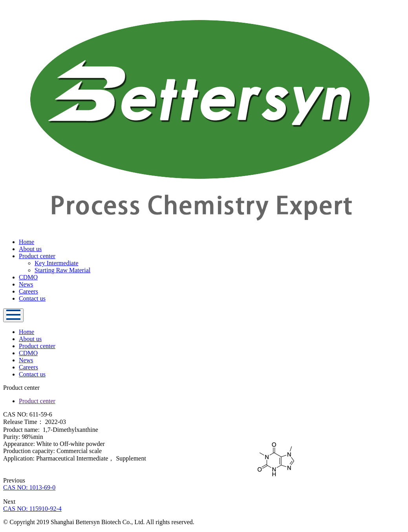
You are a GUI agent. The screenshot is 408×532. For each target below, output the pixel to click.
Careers (28, 291)
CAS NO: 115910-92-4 (32, 509)
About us (30, 249)
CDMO (28, 277)
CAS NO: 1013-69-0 (29, 487)
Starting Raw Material (62, 270)
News (26, 284)
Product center (37, 256)
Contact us (32, 298)
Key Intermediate (57, 263)
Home (27, 242)
